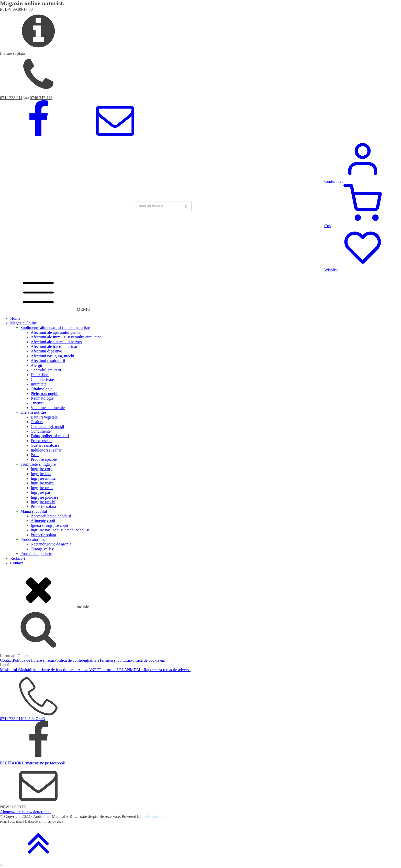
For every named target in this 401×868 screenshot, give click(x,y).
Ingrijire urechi (43, 502)
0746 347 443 (41, 98)
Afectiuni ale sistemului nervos (56, 342)
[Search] (186, 206)
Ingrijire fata (41, 474)
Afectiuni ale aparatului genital (56, 332)
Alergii (36, 365)
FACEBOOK (11, 763)
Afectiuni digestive (46, 351)
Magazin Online (24, 323)
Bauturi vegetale (44, 417)
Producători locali (35, 539)
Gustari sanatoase (45, 445)
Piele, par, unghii (45, 394)
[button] (1, 865)
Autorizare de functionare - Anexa (60, 670)
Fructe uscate (42, 441)
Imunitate (38, 384)
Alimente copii (43, 521)
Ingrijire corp (42, 469)
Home (15, 318)
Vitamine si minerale (48, 408)
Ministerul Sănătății (16, 670)
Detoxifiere (40, 375)
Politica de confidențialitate (77, 660)
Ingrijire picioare (44, 497)
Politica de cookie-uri (148, 660)
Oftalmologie (42, 389)
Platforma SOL (112, 670)
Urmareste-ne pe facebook (43, 763)
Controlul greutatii (46, 370)
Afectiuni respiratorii (48, 361)
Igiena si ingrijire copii (49, 525)
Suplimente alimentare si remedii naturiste (55, 328)
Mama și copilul (34, 511)
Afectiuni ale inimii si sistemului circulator (66, 337)
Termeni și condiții (115, 660)
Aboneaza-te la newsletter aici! (25, 812)
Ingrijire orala (42, 488)
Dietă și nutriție (33, 412)
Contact (17, 563)
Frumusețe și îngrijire (38, 464)
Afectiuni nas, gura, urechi (52, 356)
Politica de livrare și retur (34, 660)
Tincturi (37, 403)
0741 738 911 (11, 98)
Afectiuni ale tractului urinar (54, 346)
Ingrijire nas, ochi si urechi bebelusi (60, 530)
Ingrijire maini (43, 483)
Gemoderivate (42, 379)
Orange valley (42, 549)
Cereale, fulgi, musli (47, 427)
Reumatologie (42, 398)
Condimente (41, 431)
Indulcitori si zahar (46, 450)
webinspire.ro (153, 816)
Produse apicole (44, 459)
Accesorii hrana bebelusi (51, 516)
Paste (35, 455)
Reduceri (18, 558)
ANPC (94, 670)
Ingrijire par (41, 492)
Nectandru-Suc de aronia (51, 544)
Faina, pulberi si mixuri (50, 436)
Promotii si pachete (36, 554)
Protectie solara (43, 506)
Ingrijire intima (43, 478)
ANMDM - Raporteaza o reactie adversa (157, 670)
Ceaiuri (37, 422)
